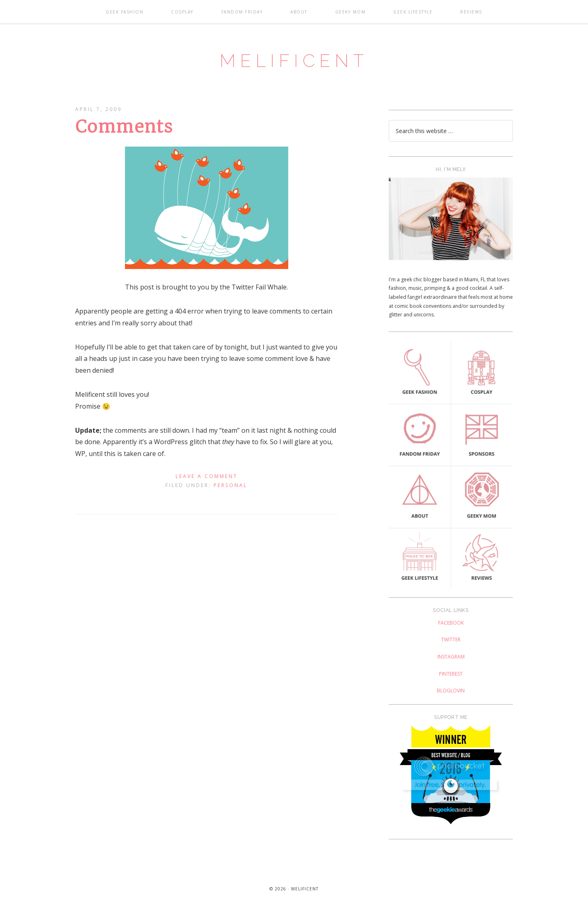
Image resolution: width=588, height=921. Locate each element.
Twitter (451, 644)
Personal (231, 489)
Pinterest (451, 678)
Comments (124, 131)
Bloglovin (451, 695)
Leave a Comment (207, 480)
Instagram (451, 661)
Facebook (451, 627)
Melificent (294, 62)
